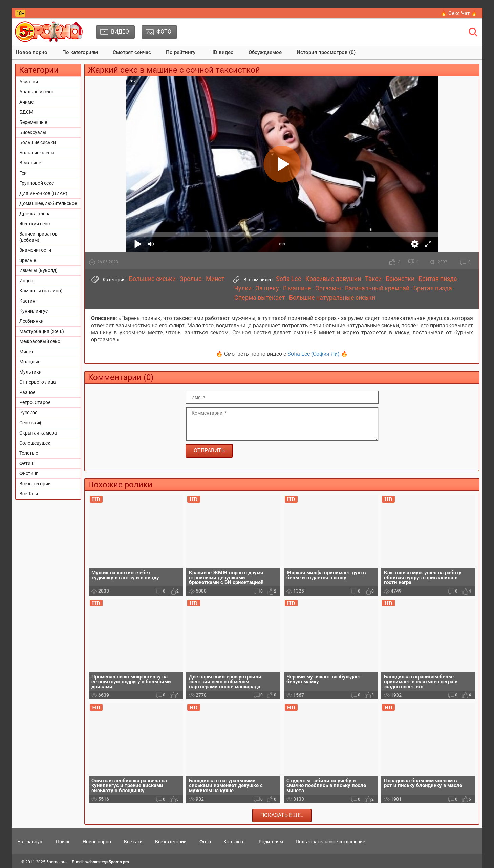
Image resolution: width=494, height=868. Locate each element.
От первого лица (38, 382)
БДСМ (26, 112)
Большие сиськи (38, 142)
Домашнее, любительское (48, 203)
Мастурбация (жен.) (42, 331)
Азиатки (29, 82)
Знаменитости (35, 250)
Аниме (26, 102)
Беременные (33, 122)
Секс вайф (31, 423)
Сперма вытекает (260, 298)
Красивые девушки (333, 279)
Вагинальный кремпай (377, 288)
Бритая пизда (438, 279)
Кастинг (28, 301)
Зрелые (28, 260)
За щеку (267, 288)
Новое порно (31, 52)
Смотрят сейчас (132, 52)
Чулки (243, 288)
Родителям (271, 842)
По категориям (80, 52)
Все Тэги (29, 494)
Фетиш (27, 463)
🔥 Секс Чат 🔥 (459, 13)
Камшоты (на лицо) (41, 291)
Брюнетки (400, 279)
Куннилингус (34, 311)
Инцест (27, 281)
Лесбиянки (31, 321)
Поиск (63, 842)
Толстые (29, 453)
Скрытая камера (38, 433)
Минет (26, 352)
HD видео (222, 52)
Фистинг (29, 473)
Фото (205, 842)
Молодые (30, 362)
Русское (28, 413)
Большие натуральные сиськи (332, 298)
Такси (373, 279)
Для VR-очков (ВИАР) (43, 193)
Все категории (35, 484)
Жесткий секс (35, 224)
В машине (30, 163)
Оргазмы (328, 288)
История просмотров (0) (326, 52)
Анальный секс (36, 92)
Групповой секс (37, 183)
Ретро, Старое (35, 402)
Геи (23, 173)
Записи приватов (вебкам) (38, 237)
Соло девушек (35, 443)
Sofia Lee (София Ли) (314, 354)
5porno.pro (57, 862)
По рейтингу (181, 52)
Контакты (235, 842)
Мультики (30, 372)
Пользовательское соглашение (330, 842)
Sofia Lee (289, 279)
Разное (27, 392)
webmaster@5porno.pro (107, 862)
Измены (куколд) (38, 270)
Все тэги (133, 842)
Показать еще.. (282, 815)
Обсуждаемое (265, 52)
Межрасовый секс (40, 341)
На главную (30, 842)
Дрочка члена (35, 214)
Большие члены (37, 153)
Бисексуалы (33, 132)
